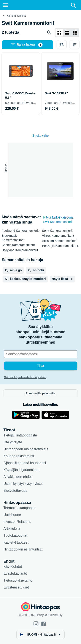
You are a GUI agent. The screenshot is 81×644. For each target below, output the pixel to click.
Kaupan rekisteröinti (19, 456)
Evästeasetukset (16, 587)
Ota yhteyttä (13, 442)
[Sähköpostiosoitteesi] (41, 354)
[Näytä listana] (67, 33)
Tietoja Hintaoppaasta (20, 435)
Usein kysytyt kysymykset (23, 484)
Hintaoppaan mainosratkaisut (26, 449)
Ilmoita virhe (40, 136)
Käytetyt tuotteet (16, 542)
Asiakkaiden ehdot (18, 477)
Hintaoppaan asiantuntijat (23, 549)
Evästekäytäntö (15, 573)
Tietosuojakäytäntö (18, 580)
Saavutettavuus (15, 491)
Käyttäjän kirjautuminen (21, 470)
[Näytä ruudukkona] (59, 33)
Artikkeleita (12, 529)
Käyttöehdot (13, 567)
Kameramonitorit (16, 16)
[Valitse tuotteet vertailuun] (62, 45)
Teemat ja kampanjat (19, 508)
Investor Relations (17, 522)
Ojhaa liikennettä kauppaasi (25, 463)
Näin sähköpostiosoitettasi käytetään (25, 377)
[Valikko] (5, 5)
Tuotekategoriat (15, 535)
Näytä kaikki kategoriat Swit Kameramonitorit (59, 220)
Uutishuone (12, 515)
